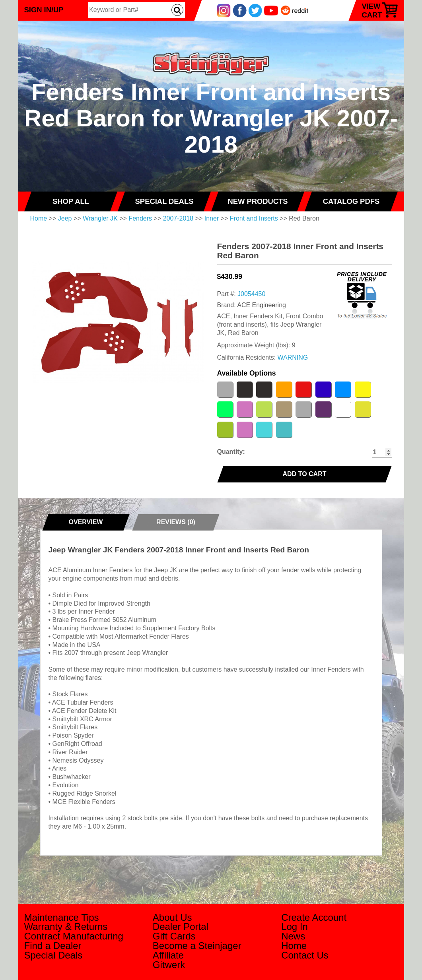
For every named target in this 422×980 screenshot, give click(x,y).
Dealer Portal (181, 927)
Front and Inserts (254, 218)
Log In (295, 927)
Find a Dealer (53, 946)
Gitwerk (169, 965)
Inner (212, 218)
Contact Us (305, 955)
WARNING (293, 357)
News (293, 936)
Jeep (65, 218)
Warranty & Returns (66, 927)
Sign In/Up (44, 10)
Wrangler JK (100, 218)
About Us (172, 917)
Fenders (140, 218)
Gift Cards (174, 936)
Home (39, 218)
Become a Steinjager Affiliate (197, 950)
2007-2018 (178, 218)
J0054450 (251, 294)
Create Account (314, 917)
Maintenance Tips (62, 917)
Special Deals (53, 955)
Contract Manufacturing (74, 936)
